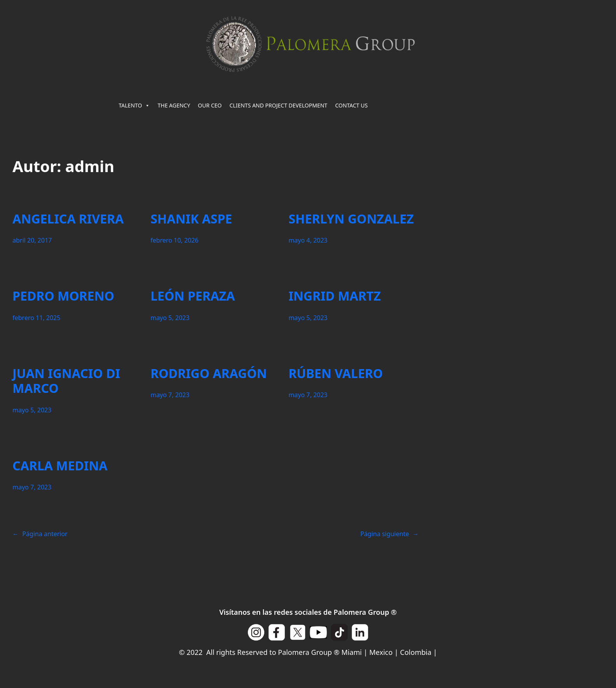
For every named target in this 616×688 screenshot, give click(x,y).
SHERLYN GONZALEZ (351, 219)
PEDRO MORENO (63, 296)
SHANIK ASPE (191, 219)
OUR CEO (210, 105)
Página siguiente (390, 534)
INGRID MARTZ (334, 296)
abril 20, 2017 (32, 240)
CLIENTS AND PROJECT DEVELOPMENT (278, 105)
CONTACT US (351, 105)
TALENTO (134, 106)
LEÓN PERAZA (193, 296)
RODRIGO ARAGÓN (209, 373)
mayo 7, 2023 (170, 395)
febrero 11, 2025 (36, 318)
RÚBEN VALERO (336, 373)
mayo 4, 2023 (308, 240)
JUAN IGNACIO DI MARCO (66, 381)
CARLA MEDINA (60, 466)
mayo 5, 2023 (170, 318)
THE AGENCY (174, 105)
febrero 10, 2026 (175, 240)
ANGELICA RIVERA (68, 219)
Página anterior (40, 534)
